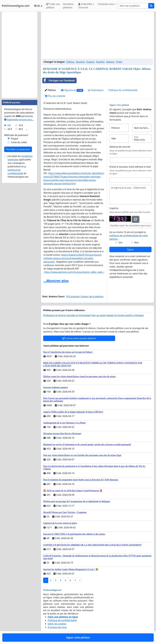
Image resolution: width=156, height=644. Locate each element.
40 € (21, 129)
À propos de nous (57, 627)
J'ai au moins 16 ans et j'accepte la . (129, 236)
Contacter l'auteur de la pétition (85, 296)
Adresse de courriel (120, 147)
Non (137, 242)
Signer (131, 249)
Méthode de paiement (16, 135)
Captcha (114, 208)
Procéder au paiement (18, 149)
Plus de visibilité (55, 96)
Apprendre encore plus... (19, 120)
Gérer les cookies (57, 624)
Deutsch (80, 62)
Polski (119, 62)
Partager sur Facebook (59, 80)
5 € (9, 125)
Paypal (15, 139)
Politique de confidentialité (123, 90)
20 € (10, 129)
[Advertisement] (97, 36)
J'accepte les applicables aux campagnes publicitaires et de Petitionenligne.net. (20, 166)
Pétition (50, 90)
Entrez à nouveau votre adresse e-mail (130, 167)
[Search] (133, 6)
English (90, 62)
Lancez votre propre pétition (79, 338)
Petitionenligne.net (16, 6)
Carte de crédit (19, 142)
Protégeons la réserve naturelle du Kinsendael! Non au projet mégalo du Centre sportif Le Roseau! (93, 315)
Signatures (72, 90)
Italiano (110, 62)
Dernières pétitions (68, 6)
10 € (21, 125)
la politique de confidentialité (17, 170)
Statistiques (96, 90)
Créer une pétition (53, 6)
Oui (120, 242)
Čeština (70, 62)
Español (100, 62)
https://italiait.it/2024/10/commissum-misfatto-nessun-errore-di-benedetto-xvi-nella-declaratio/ (73, 258)
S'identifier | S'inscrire (86, 6)
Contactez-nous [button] (106, 4)
